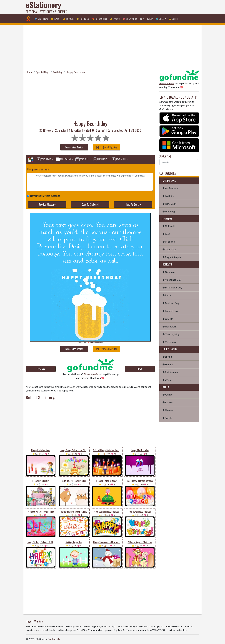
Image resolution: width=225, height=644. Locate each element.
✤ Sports (167, 418)
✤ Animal (167, 395)
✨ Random (115, 19)
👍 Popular (68, 19)
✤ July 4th (168, 319)
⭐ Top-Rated (83, 19)
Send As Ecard (132, 204)
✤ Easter (167, 295)
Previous (41, 369)
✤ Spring (167, 357)
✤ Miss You (169, 242)
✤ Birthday (168, 196)
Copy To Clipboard (90, 204)
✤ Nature (168, 410)
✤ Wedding (169, 211)
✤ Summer (168, 364)
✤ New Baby (169, 204)
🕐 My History (147, 19)
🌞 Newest (56, 19)
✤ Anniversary (170, 188)
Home (29, 72)
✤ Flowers (168, 402)
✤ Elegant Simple (172, 257)
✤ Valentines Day (172, 280)
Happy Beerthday (75, 72)
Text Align (119, 159)
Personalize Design (74, 147)
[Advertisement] (142, 7)
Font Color (64, 159)
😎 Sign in (173, 19)
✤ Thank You (169, 249)
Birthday (58, 72)
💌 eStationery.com (95, 343)
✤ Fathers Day (170, 311)
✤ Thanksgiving (171, 334)
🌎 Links (160, 19)
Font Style (44, 159)
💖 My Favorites (130, 19)
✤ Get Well (169, 226)
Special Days (43, 72)
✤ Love (166, 234)
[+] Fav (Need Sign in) (106, 147)
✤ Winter (167, 380)
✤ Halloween (170, 326)
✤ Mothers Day (171, 303)
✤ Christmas (169, 342)
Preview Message (47, 204)
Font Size (82, 159)
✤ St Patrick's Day (172, 287)
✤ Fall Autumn (170, 372)
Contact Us (54, 639)
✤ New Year (169, 272)
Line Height (101, 159)
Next (140, 369)
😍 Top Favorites (99, 19)
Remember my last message (44, 196)
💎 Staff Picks (41, 19)
